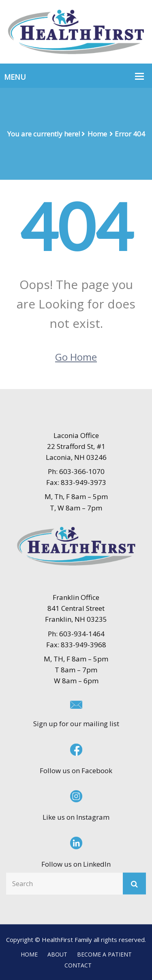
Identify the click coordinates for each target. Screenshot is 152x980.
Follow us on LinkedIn (76, 864)
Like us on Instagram (76, 817)
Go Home (76, 357)
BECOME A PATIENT (104, 954)
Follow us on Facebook (76, 771)
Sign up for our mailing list (76, 724)
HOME (29, 954)
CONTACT (78, 965)
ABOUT (57, 954)
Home (97, 134)
